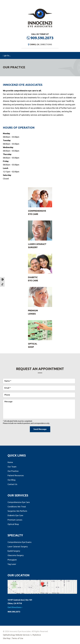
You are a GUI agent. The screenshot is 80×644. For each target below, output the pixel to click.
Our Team (12, 467)
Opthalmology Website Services (16, 635)
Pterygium (12, 560)
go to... (7, 55)
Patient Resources (16, 475)
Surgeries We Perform (17, 511)
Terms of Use (17, 638)
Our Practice (13, 471)
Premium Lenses (15, 520)
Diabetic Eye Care (15, 515)
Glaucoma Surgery (16, 555)
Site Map (7, 638)
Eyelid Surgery (14, 551)
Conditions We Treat (17, 507)
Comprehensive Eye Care (19, 502)
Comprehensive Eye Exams (20, 542)
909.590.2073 (42, 38)
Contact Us (12, 484)
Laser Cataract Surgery (18, 546)
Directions (46, 44)
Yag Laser (12, 564)
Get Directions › (15, 607)
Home (10, 462)
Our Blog (11, 480)
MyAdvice (37, 635)
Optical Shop (13, 524)
